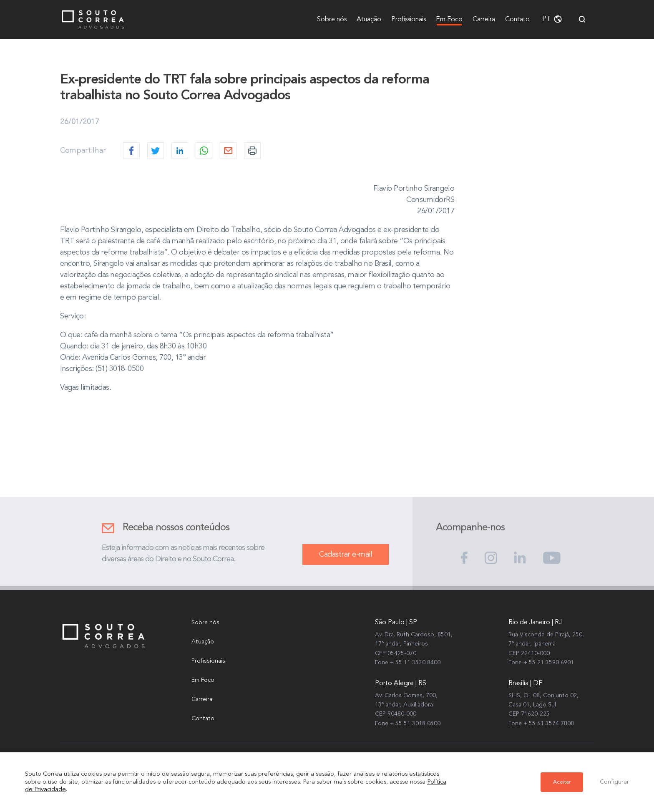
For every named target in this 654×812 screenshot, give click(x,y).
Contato (517, 20)
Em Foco (449, 20)
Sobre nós (332, 20)
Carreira (484, 20)
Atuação (369, 20)
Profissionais (409, 20)
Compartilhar (83, 151)
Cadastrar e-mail (346, 563)
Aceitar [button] (562, 782)
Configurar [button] (614, 782)
